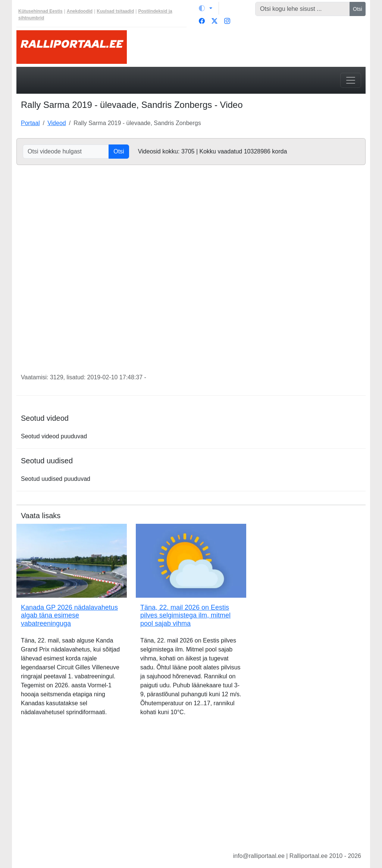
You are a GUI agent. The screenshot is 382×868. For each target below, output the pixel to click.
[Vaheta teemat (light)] (206, 8)
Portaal (30, 123)
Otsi (358, 9)
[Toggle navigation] (351, 80)
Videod (57, 123)
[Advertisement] (191, 790)
